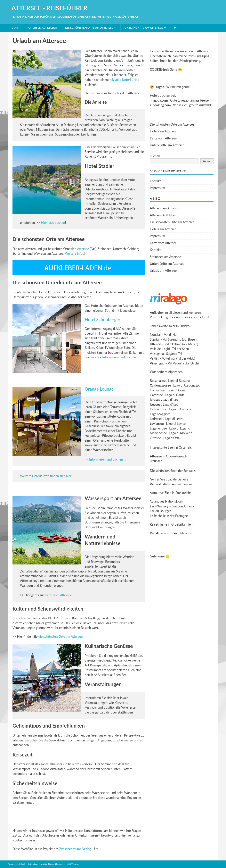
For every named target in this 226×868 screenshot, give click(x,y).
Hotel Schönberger (102, 319)
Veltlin (154, 358)
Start (16, 28)
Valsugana (157, 354)
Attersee (83, 249)
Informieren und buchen (119, 357)
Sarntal (155, 339)
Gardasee (156, 395)
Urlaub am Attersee (163, 270)
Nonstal (155, 334)
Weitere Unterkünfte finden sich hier (46, 476)
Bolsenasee (158, 381)
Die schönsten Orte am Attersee (89, 28)
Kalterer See (158, 409)
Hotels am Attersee (163, 131)
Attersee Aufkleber (163, 215)
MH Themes (73, 864)
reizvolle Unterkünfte (124, 80)
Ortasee (155, 438)
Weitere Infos (74, 253)
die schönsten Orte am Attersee (60, 636)
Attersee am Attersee (165, 208)
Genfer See (158, 479)
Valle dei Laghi (160, 349)
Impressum (157, 188)
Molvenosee (158, 433)
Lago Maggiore (160, 414)
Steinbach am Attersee (165, 257)
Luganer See (158, 428)
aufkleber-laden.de (197, 317)
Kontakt (155, 181)
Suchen (155, 156)
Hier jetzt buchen (53, 223)
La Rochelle (158, 516)
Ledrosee (156, 419)
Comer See (157, 390)
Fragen (159, 87)
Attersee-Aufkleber (42, 28)
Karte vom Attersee (58, 595)
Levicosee (157, 424)
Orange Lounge (99, 389)
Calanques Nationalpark (166, 501)
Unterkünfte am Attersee (144, 28)
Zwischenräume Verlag (75, 849)
